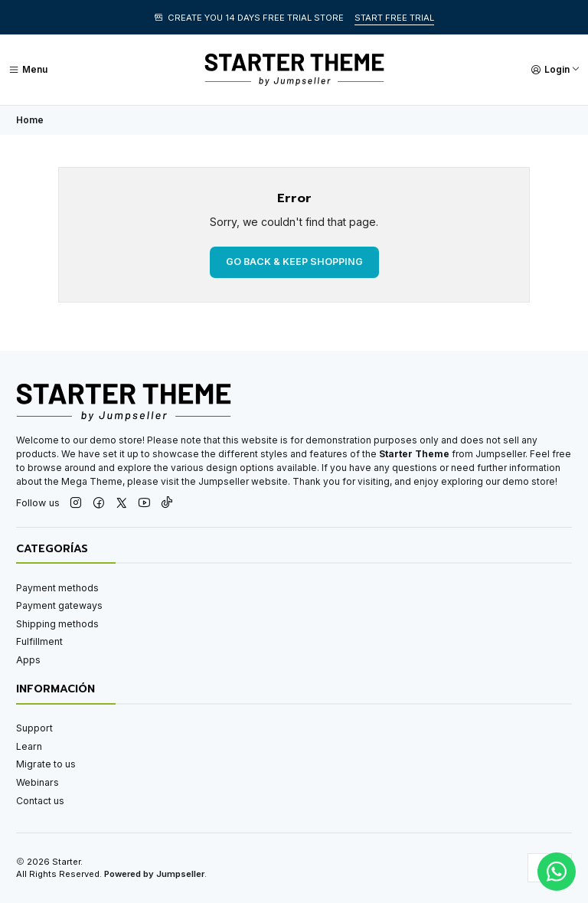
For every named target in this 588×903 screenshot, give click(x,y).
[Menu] (28, 70)
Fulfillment (39, 641)
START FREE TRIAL (394, 18)
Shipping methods (57, 624)
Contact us (40, 801)
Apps (28, 660)
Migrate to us (46, 764)
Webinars (38, 782)
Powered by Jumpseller (154, 874)
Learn (29, 746)
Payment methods (57, 588)
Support (34, 728)
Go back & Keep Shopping (294, 262)
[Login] (555, 70)
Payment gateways (59, 605)
